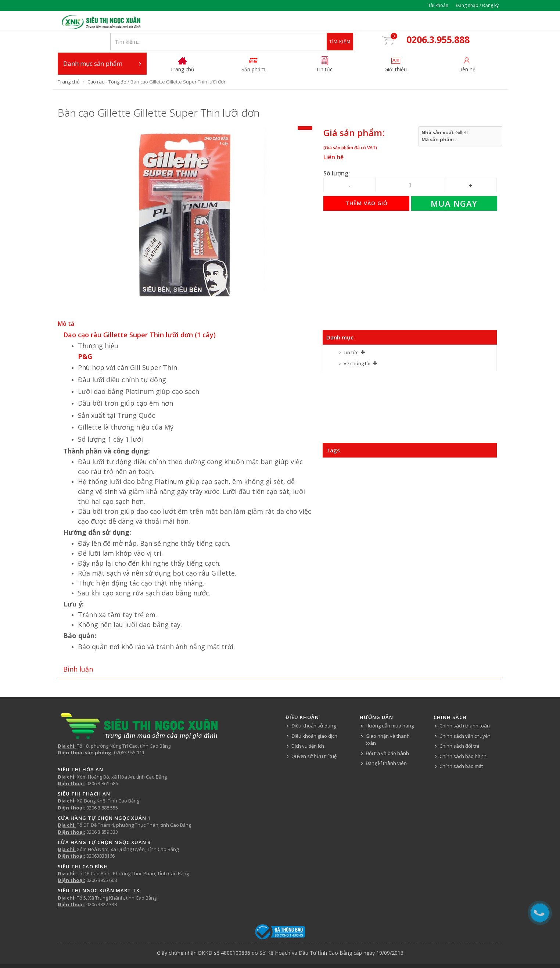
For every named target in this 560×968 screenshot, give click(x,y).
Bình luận (78, 649)
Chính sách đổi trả (459, 726)
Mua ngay (454, 184)
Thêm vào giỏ (367, 184)
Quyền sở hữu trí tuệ (314, 736)
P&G (85, 337)
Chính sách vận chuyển (465, 716)
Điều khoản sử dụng (314, 706)
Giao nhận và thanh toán (388, 720)
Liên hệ (333, 138)
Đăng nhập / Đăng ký (477, 5)
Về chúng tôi (357, 344)
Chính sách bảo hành (463, 736)
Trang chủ (69, 62)
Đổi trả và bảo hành (387, 733)
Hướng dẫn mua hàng (390, 706)
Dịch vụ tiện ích (308, 726)
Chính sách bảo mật (461, 747)
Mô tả (66, 304)
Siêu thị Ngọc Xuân (303, 952)
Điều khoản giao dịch (314, 716)
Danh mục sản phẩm (102, 44)
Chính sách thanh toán (465, 706)
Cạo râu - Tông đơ (107, 62)
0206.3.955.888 (443, 21)
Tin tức (351, 333)
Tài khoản (438, 5)
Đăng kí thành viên (386, 744)
